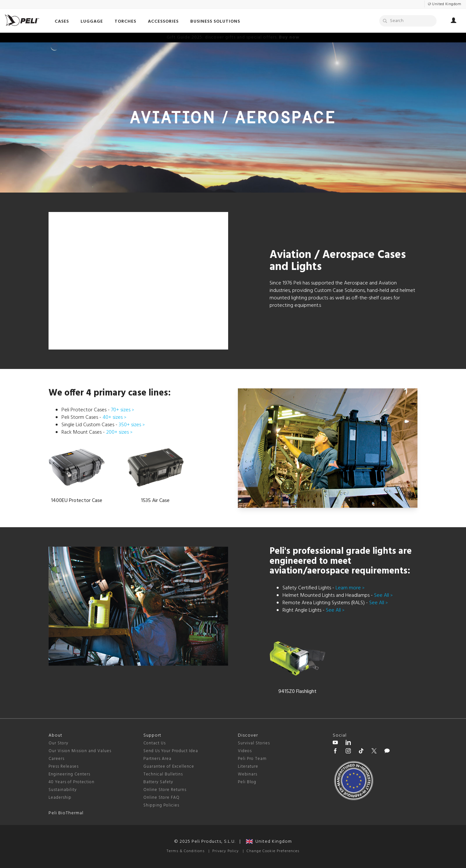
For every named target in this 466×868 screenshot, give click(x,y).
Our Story (58, 743)
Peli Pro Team (252, 759)
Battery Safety (158, 782)
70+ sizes (122, 410)
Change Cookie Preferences (273, 851)
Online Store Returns (165, 790)
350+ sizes (132, 425)
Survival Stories (254, 743)
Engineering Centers (69, 774)
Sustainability (63, 790)
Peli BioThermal (66, 813)
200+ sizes (119, 432)
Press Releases (64, 767)
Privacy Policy (226, 851)
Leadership (60, 798)
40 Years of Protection (72, 782)
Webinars (248, 774)
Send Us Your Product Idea (171, 751)
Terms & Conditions (186, 851)
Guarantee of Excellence (169, 767)
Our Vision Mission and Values (80, 751)
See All (383, 595)
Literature (248, 767)
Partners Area (157, 759)
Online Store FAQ (161, 798)
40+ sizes (114, 417)
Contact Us (155, 743)
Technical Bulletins (163, 774)
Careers (56, 759)
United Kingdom (269, 842)
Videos (245, 751)
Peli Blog (247, 782)
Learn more (350, 588)
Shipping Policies (161, 805)
